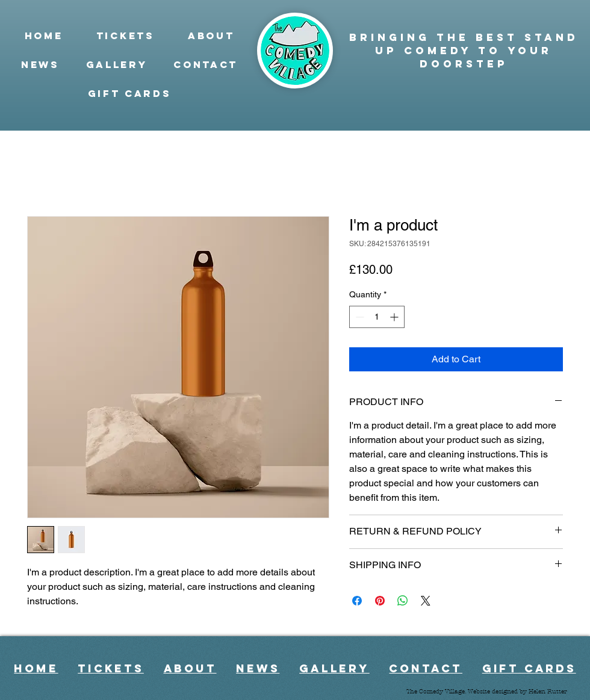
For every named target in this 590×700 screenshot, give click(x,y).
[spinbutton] (377, 317)
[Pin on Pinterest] (380, 601)
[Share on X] (426, 601)
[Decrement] (359, 317)
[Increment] (395, 317)
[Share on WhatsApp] (403, 601)
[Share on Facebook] (357, 601)
